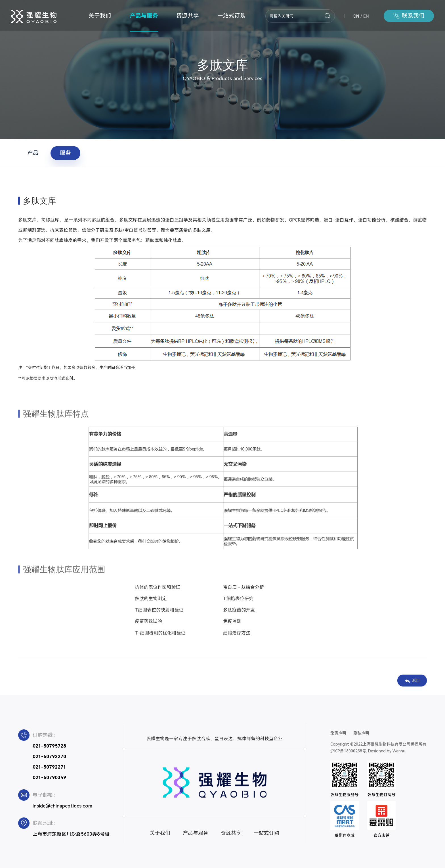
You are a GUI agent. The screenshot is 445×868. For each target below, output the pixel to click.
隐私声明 (361, 733)
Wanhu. (399, 751)
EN (366, 16)
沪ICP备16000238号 (348, 751)
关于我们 (100, 16)
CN (356, 16)
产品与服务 (144, 16)
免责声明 (338, 733)
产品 (33, 153)
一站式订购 (232, 16)
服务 (66, 153)
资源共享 (188, 16)
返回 (412, 681)
